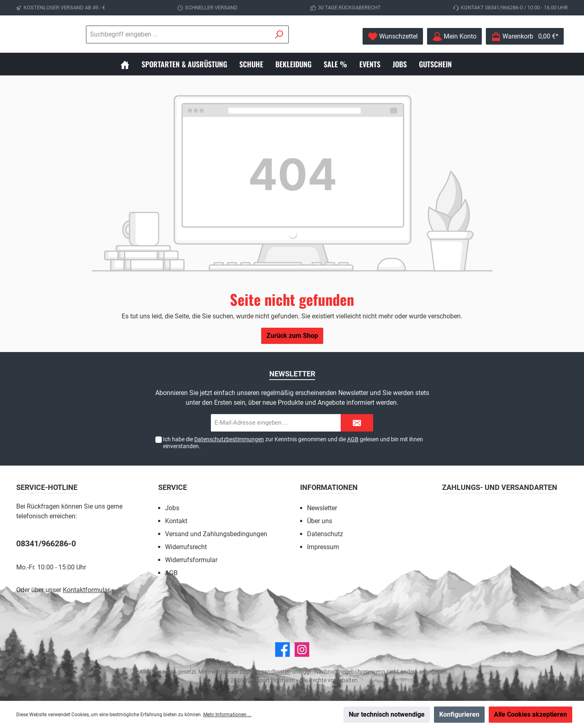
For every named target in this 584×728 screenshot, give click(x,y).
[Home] (131, 64)
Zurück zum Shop (292, 336)
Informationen (329, 487)
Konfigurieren (459, 714)
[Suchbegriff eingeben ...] (223, 34)
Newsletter (322, 508)
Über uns (320, 521)
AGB (353, 439)
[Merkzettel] (393, 36)
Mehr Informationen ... (227, 715)
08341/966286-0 (46, 543)
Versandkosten (272, 672)
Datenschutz (325, 534)
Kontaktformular (86, 590)
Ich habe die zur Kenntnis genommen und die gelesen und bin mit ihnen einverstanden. (293, 443)
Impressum (323, 547)
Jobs (172, 508)
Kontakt (176, 521)
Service (173, 487)
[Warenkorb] (525, 36)
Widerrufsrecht (186, 547)
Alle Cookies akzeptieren (530, 714)
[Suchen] (324, 34)
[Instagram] (302, 650)
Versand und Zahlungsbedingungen (216, 534)
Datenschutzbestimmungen (229, 439)
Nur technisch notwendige (387, 714)
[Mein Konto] (454, 36)
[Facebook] (282, 650)
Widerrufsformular (191, 560)
